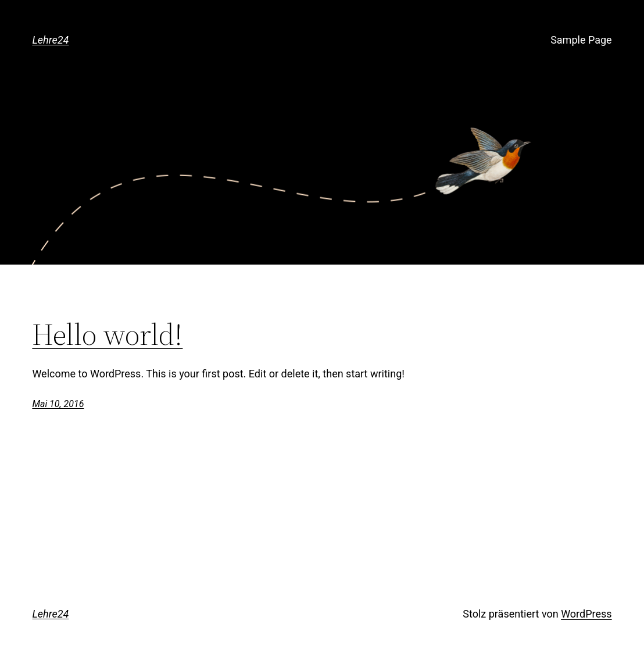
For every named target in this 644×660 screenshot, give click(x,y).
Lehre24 (50, 40)
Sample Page (581, 40)
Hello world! (107, 334)
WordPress (586, 614)
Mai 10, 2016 (58, 404)
